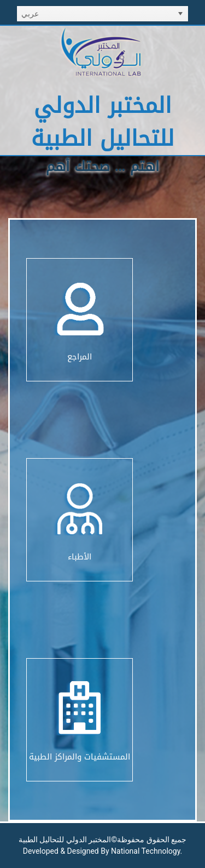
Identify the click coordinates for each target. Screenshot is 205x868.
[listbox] (102, 14)
